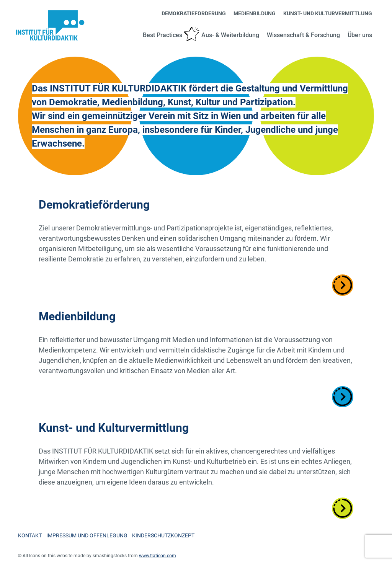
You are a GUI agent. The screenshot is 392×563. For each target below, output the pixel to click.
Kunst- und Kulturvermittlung (328, 13)
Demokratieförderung (194, 13)
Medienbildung (255, 13)
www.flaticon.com (158, 556)
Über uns (360, 35)
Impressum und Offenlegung (87, 535)
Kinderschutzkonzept (163, 535)
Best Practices (163, 35)
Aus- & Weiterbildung (230, 35)
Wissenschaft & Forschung (303, 35)
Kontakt (30, 535)
